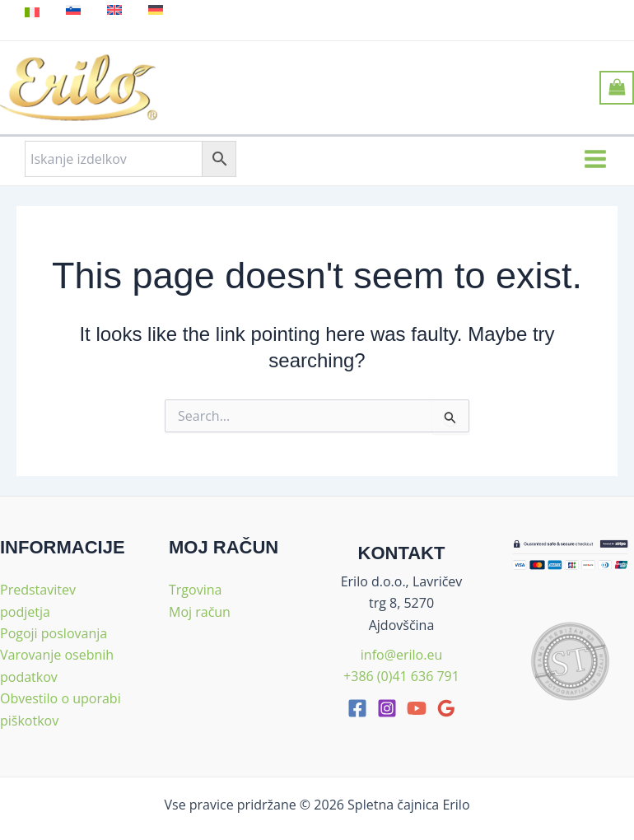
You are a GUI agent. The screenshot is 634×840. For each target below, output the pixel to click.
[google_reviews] (446, 708)
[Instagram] (387, 708)
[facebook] (357, 708)
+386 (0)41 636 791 (401, 676)
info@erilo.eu (401, 655)
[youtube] (417, 708)
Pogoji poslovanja (54, 633)
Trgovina (195, 590)
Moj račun (200, 612)
